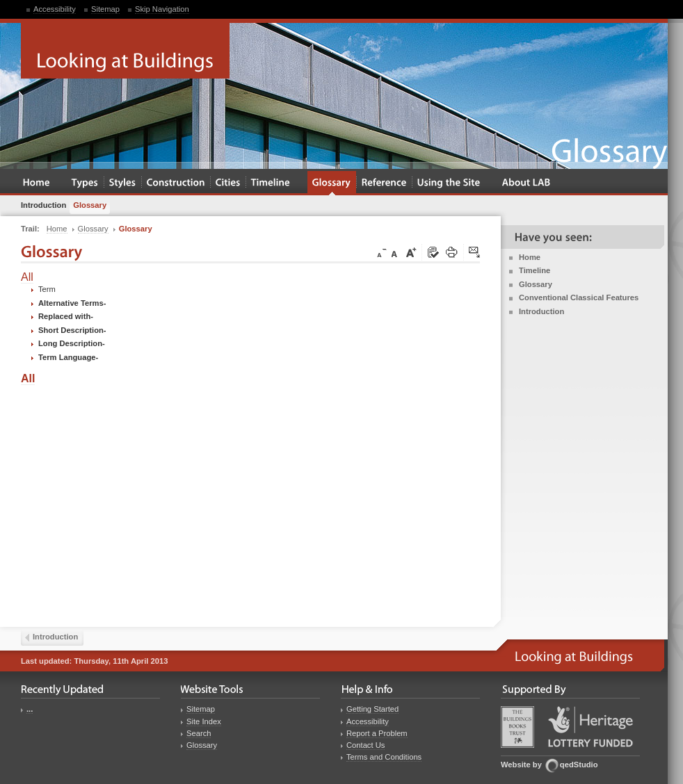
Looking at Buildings (125, 51)
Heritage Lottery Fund (590, 727)
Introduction (541, 311)
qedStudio (579, 765)
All (27, 277)
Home (530, 257)
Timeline (535, 270)
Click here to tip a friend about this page (475, 253)
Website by (521, 765)
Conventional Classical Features (579, 297)
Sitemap (105, 9)
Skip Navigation (162, 9)
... (30, 709)
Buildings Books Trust (517, 727)
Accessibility (55, 9)
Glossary (536, 284)
